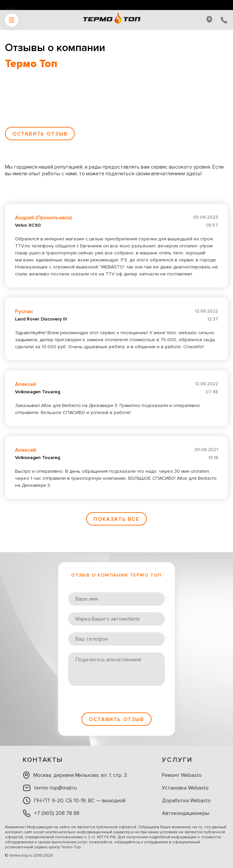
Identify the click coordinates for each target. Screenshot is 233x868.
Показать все (116, 519)
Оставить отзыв (40, 134)
